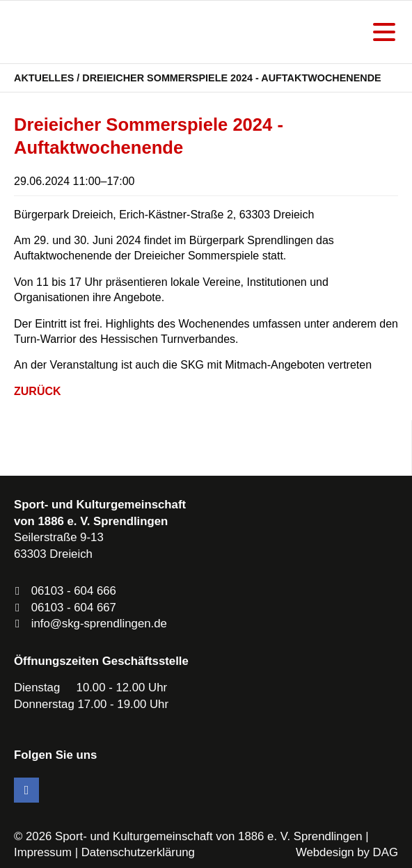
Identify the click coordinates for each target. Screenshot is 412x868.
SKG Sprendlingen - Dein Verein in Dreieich (87, 32)
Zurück (38, 391)
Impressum (43, 852)
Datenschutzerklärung (138, 852)
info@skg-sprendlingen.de (99, 624)
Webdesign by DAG (347, 852)
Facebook (26, 790)
